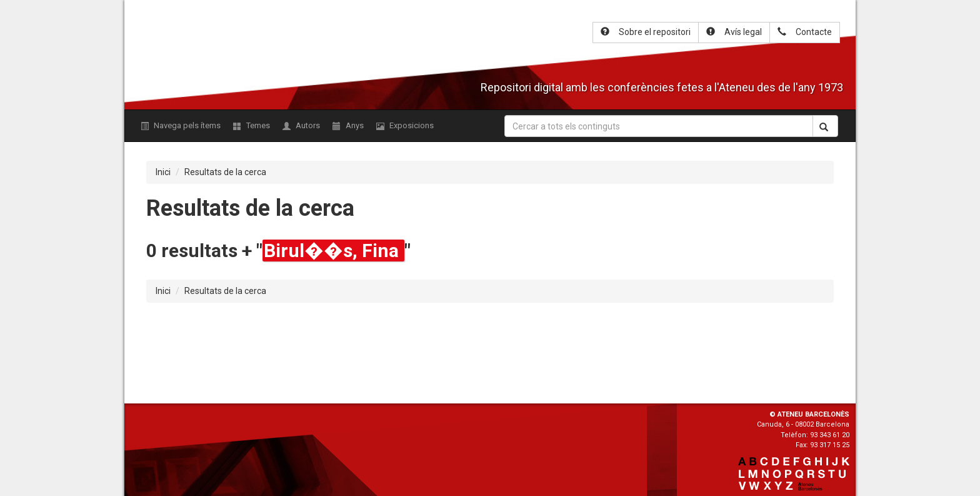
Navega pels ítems (181, 125)
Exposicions (405, 125)
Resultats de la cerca (225, 172)
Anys (348, 125)
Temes (252, 125)
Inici (163, 172)
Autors (301, 125)
